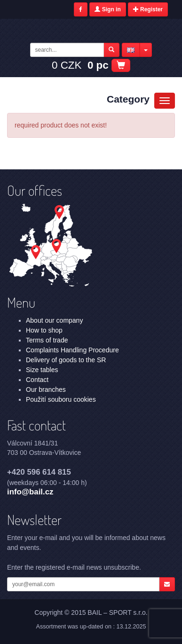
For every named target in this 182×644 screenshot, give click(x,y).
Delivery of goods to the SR (66, 360)
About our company (54, 320)
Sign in (107, 9)
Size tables (42, 370)
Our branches (46, 390)
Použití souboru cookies (61, 399)
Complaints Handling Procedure (72, 350)
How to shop (44, 330)
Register (148, 9)
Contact (37, 380)
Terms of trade (47, 340)
